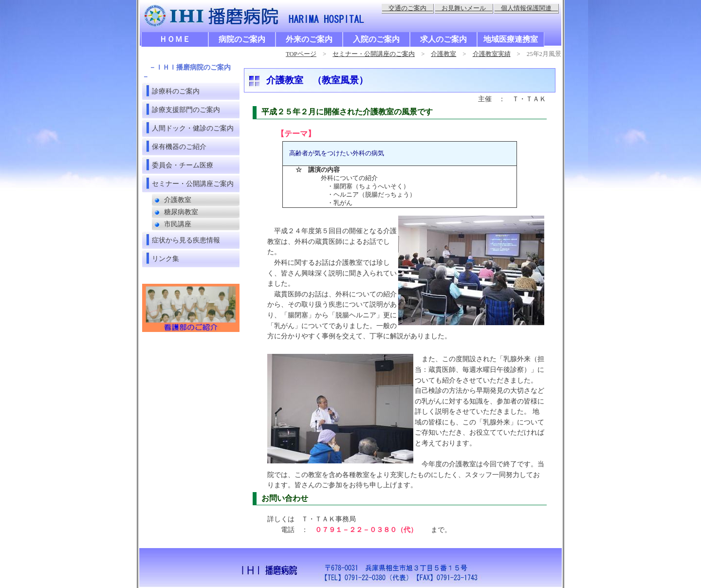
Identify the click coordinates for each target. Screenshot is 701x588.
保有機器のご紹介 (179, 147)
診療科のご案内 (176, 91)
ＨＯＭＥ (175, 39)
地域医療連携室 (511, 39)
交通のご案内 (407, 8)
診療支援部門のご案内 (186, 110)
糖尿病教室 (181, 212)
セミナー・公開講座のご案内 (374, 54)
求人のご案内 (443, 39)
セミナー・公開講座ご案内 (193, 184)
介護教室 (443, 54)
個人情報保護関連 (526, 8)
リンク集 (166, 258)
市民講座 (178, 224)
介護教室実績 (492, 54)
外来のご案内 (309, 39)
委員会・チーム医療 (183, 165)
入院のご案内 (376, 39)
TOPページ (301, 54)
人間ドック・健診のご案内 (193, 128)
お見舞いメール (464, 8)
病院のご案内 (242, 39)
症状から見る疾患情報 (186, 240)
